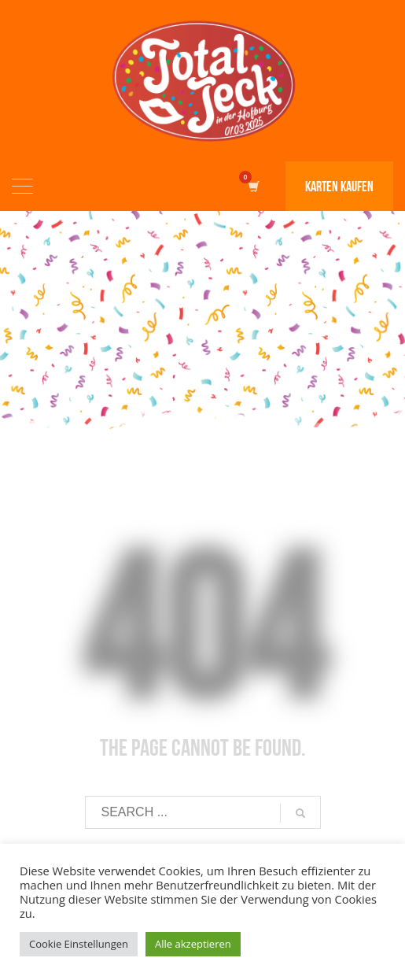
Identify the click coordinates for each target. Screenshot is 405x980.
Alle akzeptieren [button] (193, 944)
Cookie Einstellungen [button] (79, 944)
